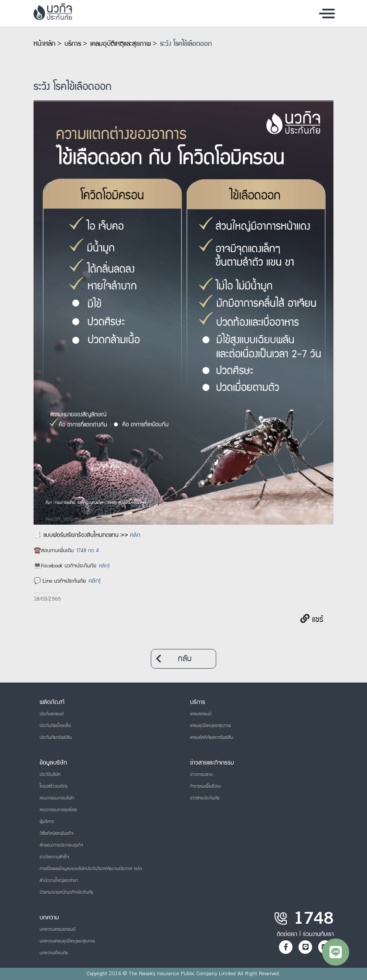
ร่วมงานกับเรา (318, 934)
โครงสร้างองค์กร (54, 786)
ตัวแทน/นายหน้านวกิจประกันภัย (66, 892)
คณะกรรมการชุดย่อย (58, 810)
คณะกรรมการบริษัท (57, 798)
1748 (314, 920)
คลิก (135, 536)
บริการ (73, 44)
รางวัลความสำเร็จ (54, 857)
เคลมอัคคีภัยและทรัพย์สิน (212, 738)
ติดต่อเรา (287, 934)
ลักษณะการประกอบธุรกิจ (61, 845)
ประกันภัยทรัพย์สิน (56, 738)
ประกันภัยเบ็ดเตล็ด (55, 726)
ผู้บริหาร (47, 822)
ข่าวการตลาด (201, 775)
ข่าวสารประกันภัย (205, 798)
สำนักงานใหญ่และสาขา (59, 881)
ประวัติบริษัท (50, 775)
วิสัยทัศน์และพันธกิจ (57, 833)
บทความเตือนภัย (54, 953)
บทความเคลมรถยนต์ (58, 929)
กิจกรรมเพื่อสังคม (206, 786)
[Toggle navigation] (327, 13)
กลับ (174, 659)
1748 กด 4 (88, 551)
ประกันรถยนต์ (52, 714)
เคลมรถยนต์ (201, 714)
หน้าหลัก (44, 44)
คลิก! (104, 566)
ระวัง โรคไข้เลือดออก (186, 44)
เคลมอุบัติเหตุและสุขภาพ (121, 44)
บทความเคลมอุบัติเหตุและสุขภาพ (67, 941)
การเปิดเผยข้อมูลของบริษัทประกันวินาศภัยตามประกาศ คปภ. (91, 869)
